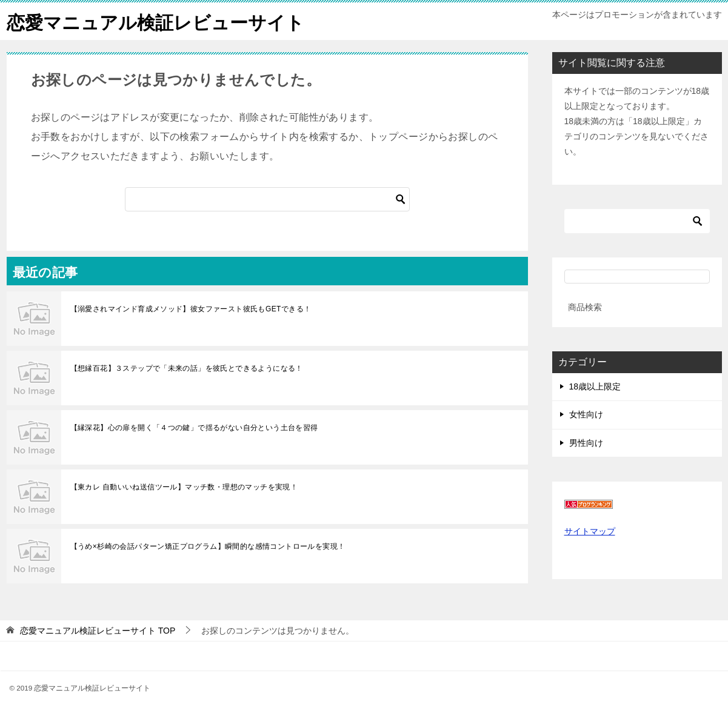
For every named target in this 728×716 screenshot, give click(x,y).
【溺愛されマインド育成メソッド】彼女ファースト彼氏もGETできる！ (191, 308)
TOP (98, 630)
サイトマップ (590, 531)
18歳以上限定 (595, 386)
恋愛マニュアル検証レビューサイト (155, 21)
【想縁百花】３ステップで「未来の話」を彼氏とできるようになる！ (187, 368)
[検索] (267, 199)
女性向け (586, 414)
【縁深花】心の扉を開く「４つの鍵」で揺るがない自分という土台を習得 (194, 427)
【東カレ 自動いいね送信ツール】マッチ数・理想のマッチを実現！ (184, 486)
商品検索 (585, 307)
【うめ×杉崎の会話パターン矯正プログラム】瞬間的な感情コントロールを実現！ (208, 546)
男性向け (586, 442)
